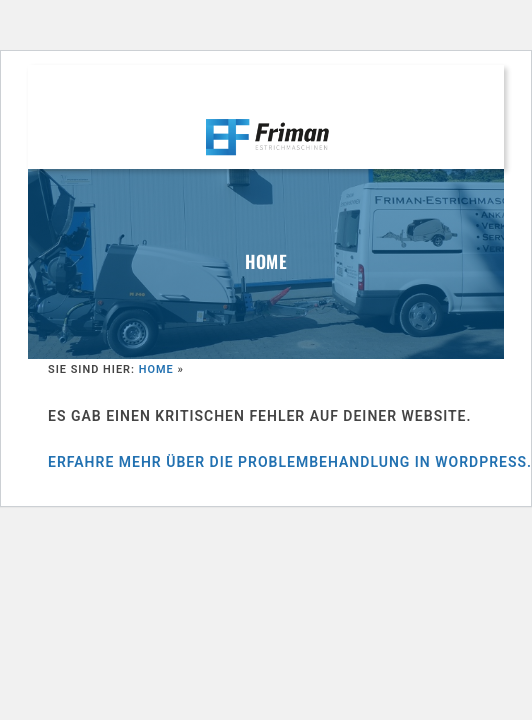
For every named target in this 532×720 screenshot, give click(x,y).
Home (156, 369)
